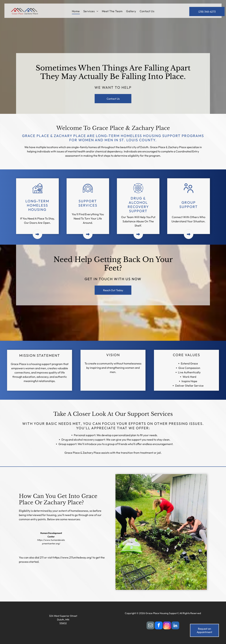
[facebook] (159, 626)
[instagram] (167, 626)
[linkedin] (175, 626)
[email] (150, 626)
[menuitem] (76, 11)
